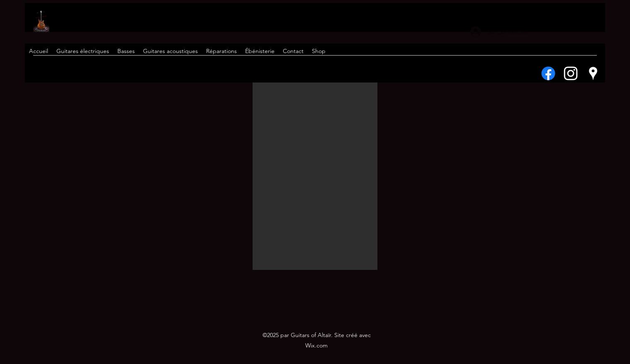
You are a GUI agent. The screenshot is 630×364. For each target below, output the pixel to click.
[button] (315, 176)
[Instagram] (571, 73)
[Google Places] (593, 73)
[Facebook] (548, 73)
